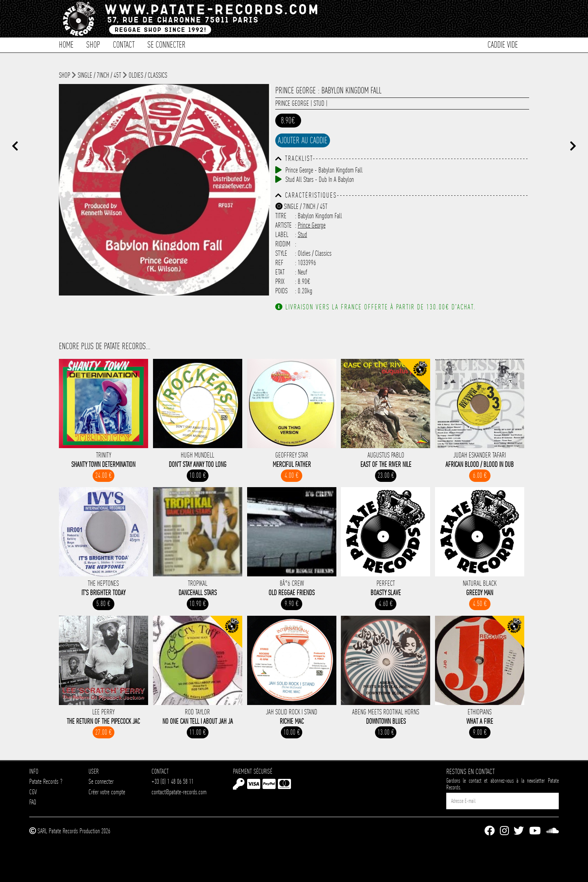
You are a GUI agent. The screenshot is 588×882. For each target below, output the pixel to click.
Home (66, 44)
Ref (279, 263)
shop (64, 75)
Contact (124, 44)
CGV (33, 792)
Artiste (283, 225)
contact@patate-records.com (179, 792)
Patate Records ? (46, 781)
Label (282, 235)
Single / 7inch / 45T (99, 75)
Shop (93, 44)
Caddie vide (503, 44)
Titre (281, 216)
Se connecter (166, 44)
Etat (280, 272)
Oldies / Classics (148, 75)
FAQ (33, 802)
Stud (319, 103)
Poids (281, 291)
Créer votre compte (107, 792)
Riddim (283, 244)
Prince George (292, 103)
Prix (280, 281)
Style (281, 253)
